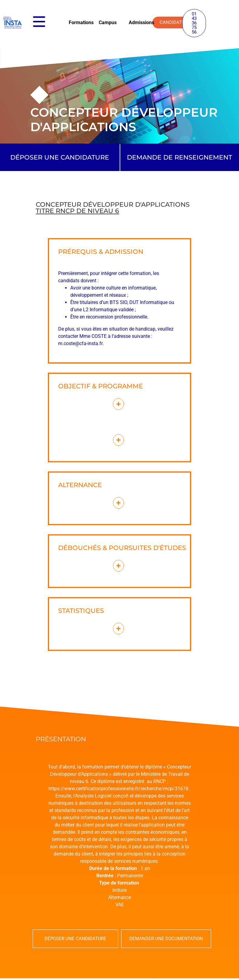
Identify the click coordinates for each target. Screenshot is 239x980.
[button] (194, 23)
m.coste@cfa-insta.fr (80, 343)
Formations (81, 23)
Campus (108, 23)
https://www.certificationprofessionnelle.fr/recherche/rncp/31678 (118, 789)
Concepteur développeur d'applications (113, 208)
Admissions (141, 23)
